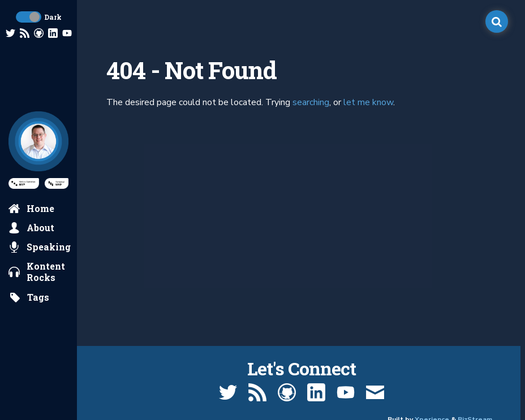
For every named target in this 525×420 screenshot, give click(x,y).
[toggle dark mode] (29, 17)
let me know (368, 102)
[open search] (497, 21)
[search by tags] (29, 297)
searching (311, 102)
